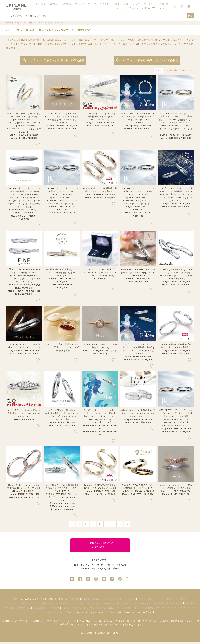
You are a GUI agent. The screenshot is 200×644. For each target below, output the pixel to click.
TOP (16, 601)
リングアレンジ (56, 614)
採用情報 (110, 614)
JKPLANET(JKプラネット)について (39, 601)
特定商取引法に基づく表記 (75, 610)
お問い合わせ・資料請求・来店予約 (135, 614)
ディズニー (118, 601)
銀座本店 (65, 605)
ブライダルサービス (167, 610)
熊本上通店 (9, 610)
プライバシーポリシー (77, 614)
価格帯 (170, 601)
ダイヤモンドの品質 (145, 610)
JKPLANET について (154, 8)
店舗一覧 (164, 4)
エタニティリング (102, 601)
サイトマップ (97, 614)
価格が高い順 (171, 70)
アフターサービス (188, 610)
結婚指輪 (86, 601)
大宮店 (134, 605)
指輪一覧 (63, 601)
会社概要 (55, 610)
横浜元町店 (123, 605)
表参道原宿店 (93, 605)
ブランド (131, 601)
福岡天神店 (190, 605)
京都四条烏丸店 (174, 605)
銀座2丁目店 (77, 605)
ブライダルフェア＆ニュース (105, 610)
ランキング (181, 601)
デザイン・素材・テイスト (151, 601)
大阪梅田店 (159, 605)
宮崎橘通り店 (23, 610)
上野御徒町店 (108, 605)
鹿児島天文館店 (40, 610)
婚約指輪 (75, 601)
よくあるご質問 (39, 605)
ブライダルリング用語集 (17, 605)
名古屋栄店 (145, 605)
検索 (190, 16)
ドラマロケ (127, 610)
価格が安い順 (186, 70)
